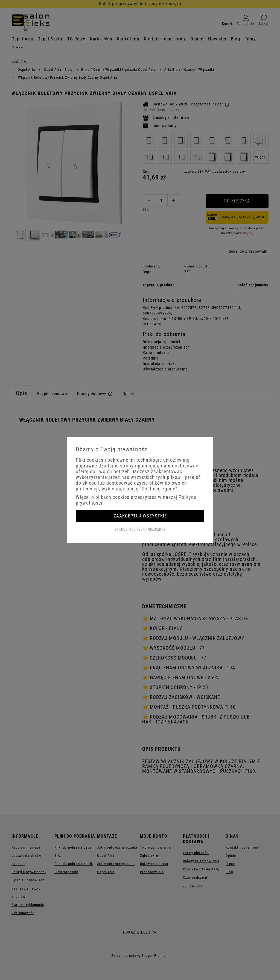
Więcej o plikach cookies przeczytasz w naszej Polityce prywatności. (136, 500)
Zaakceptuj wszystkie (140, 516)
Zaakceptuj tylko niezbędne (140, 529)
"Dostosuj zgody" (158, 489)
